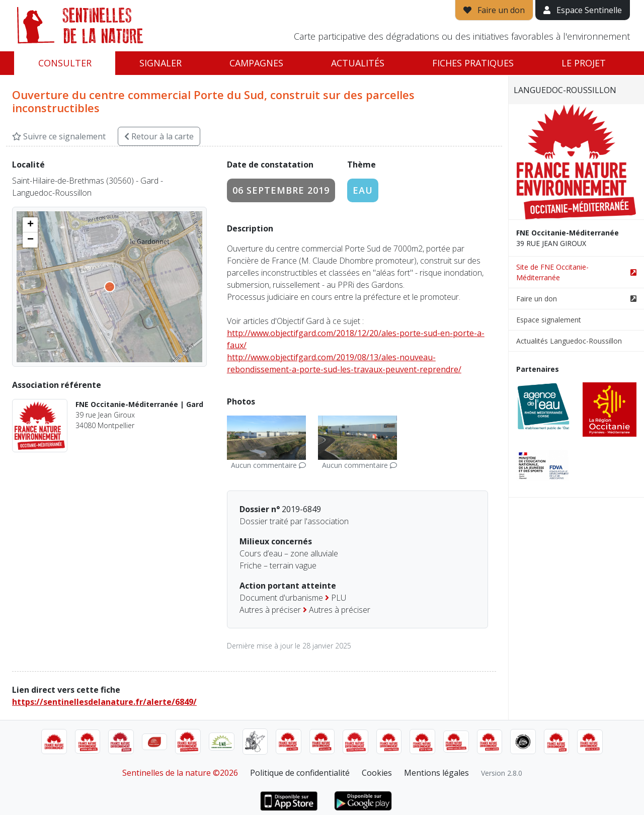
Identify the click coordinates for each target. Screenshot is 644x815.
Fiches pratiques (473, 63)
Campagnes (256, 63)
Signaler (160, 63)
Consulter (65, 63)
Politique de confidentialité (300, 773)
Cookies (377, 773)
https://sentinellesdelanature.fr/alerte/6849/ (104, 702)
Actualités (358, 63)
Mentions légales (436, 773)
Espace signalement (549, 320)
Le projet (584, 63)
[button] (30, 225)
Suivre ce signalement (59, 136)
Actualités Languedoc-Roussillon (569, 341)
